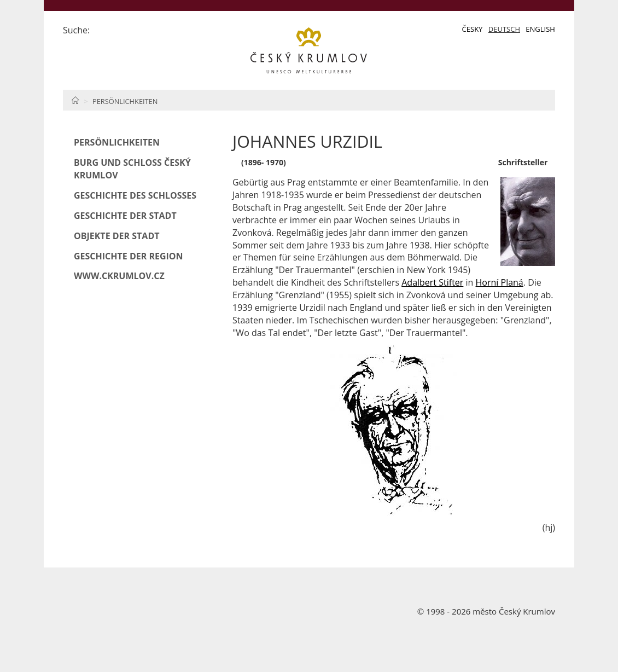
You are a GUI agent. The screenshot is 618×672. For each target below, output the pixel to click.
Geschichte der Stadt (125, 216)
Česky (473, 29)
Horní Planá (500, 282)
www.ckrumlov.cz (119, 276)
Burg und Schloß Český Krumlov (132, 169)
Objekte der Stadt (117, 236)
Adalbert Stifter (432, 282)
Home (75, 100)
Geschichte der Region (129, 256)
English (540, 29)
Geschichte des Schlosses (135, 195)
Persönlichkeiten (125, 101)
